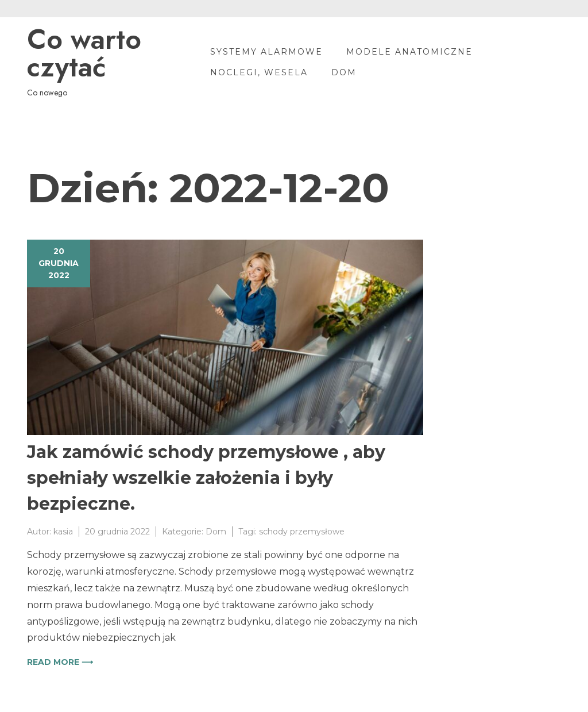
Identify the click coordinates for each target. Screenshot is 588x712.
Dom (344, 72)
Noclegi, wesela (259, 72)
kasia (63, 532)
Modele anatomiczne (409, 52)
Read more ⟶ (60, 662)
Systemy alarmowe (266, 52)
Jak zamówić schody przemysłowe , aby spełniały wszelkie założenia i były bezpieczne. (206, 478)
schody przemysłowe (302, 532)
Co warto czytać (84, 53)
